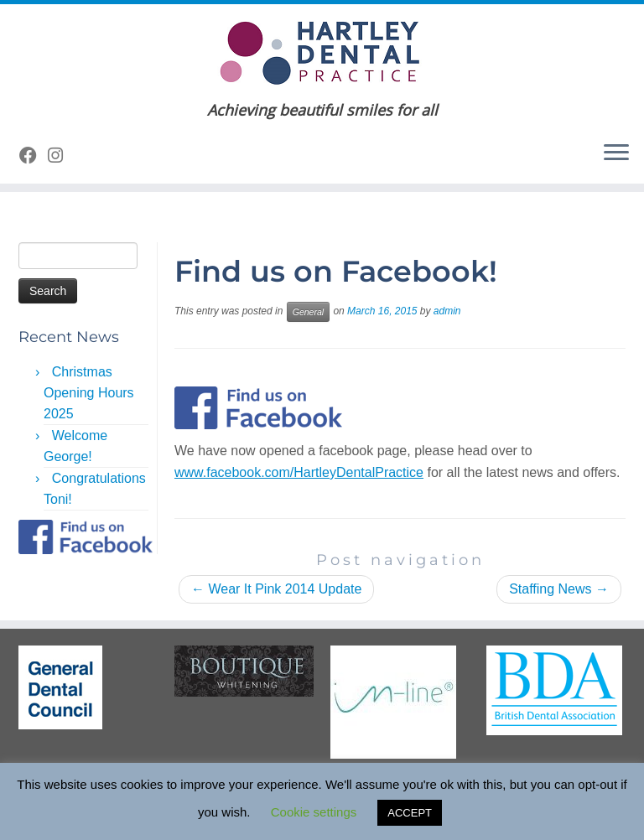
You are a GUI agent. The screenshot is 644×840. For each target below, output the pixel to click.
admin (447, 311)
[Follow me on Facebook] (34, 156)
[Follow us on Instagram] (61, 156)
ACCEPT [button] (410, 813)
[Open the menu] (616, 153)
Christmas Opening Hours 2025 (89, 393)
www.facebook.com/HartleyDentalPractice (299, 472)
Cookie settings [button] (314, 812)
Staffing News (559, 589)
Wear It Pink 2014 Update (276, 589)
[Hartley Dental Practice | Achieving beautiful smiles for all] (322, 53)
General (308, 312)
